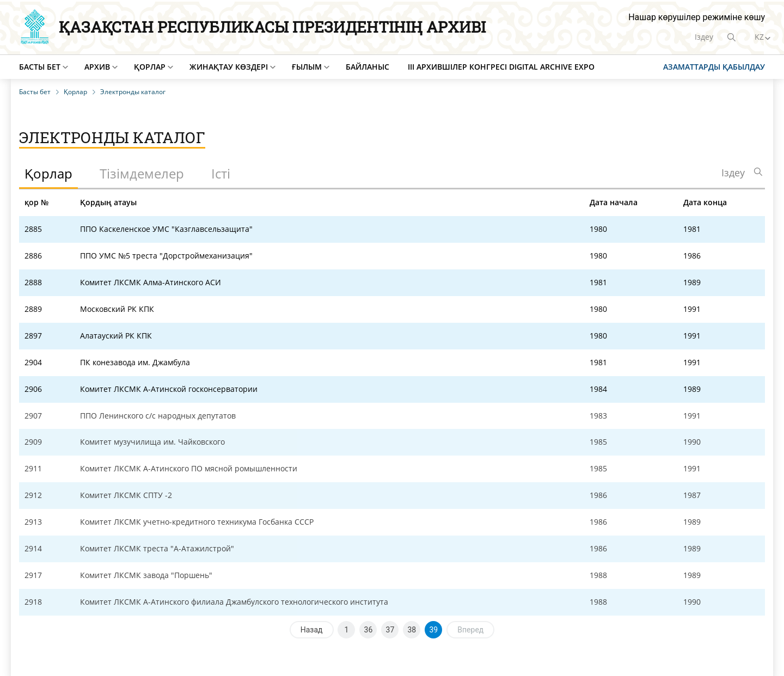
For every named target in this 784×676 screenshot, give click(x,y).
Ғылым (307, 67)
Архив (97, 67)
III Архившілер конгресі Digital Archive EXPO (501, 67)
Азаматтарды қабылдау (714, 67)
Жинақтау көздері (229, 67)
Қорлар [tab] (48, 173)
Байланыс (367, 67)
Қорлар (150, 67)
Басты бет (40, 67)
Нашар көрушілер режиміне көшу (697, 17)
